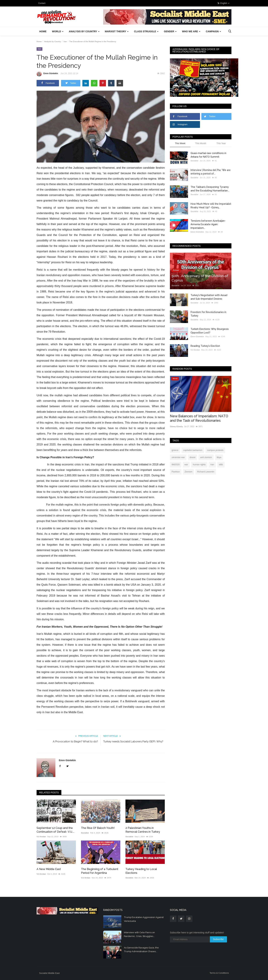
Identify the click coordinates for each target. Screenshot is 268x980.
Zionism (189, 472)
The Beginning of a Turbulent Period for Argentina (100, 871)
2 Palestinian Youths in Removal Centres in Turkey (143, 830)
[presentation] (219, 381)
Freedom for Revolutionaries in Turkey (208, 314)
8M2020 (176, 464)
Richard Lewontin (206, 472)
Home (43, 31)
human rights (199, 464)
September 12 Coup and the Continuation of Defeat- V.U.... (55, 830)
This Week (180, 143)
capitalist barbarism (193, 450)
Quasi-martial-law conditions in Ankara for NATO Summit (208, 155)
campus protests (215, 450)
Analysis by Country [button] (84, 31)
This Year (221, 143)
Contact (42, 3)
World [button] (58, 31)
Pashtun (176, 472)
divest (192, 457)
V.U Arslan (41, 837)
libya (219, 457)
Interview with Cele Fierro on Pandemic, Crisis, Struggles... (139, 934)
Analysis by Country (53, 41)
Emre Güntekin (47, 74)
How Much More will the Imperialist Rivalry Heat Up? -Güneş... (211, 206)
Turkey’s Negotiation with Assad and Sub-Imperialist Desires (209, 297)
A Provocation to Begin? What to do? (75, 741)
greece (175, 450)
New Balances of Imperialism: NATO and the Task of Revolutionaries (199, 418)
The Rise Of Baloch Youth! (98, 828)
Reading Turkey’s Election (205, 346)
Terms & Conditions (219, 973)
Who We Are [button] (191, 31)
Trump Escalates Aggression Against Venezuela (144, 919)
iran (212, 464)
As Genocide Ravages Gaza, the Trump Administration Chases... (141, 950)
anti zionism (206, 457)
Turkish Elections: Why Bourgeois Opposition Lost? (210, 331)
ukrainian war (178, 457)
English (223, 3)
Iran (65, 41)
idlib (221, 464)
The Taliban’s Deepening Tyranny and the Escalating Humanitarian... (210, 189)
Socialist (85, 833)
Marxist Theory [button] (117, 31)
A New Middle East (49, 869)
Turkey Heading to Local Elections (141, 871)
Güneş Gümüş (176, 426)
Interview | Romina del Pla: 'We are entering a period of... (211, 172)
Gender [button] (170, 31)
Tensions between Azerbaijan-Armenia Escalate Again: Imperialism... (208, 224)
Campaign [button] (213, 31)
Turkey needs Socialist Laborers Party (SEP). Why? (133, 741)
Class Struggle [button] (146, 31)
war (186, 464)
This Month (201, 143)
